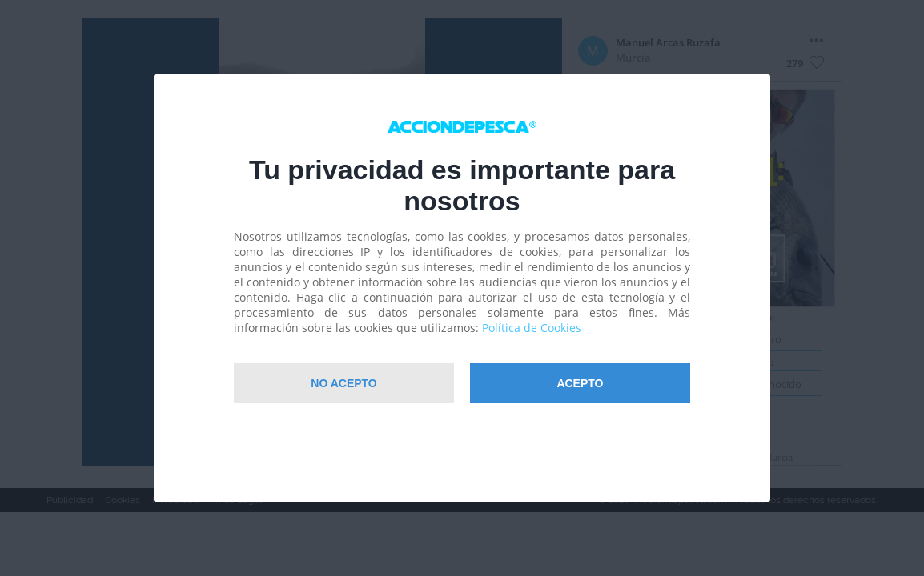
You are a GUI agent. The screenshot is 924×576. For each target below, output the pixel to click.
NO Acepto (343, 383)
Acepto (580, 383)
